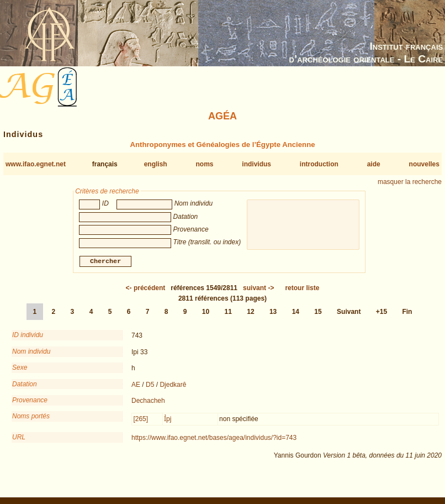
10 (206, 313)
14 (296, 313)
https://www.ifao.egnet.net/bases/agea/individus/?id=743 (214, 439)
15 (318, 313)
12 (250, 313)
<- (146, 289)
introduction (319, 164)
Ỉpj (168, 420)
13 (273, 313)
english (156, 164)
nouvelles (424, 164)
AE (136, 386)
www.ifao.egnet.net (36, 164)
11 (228, 313)
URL (19, 438)
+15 (382, 313)
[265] (141, 420)
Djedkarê (173, 386)
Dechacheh (148, 402)
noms (204, 164)
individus (256, 164)
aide (374, 164)
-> (258, 289)
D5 (150, 386)
